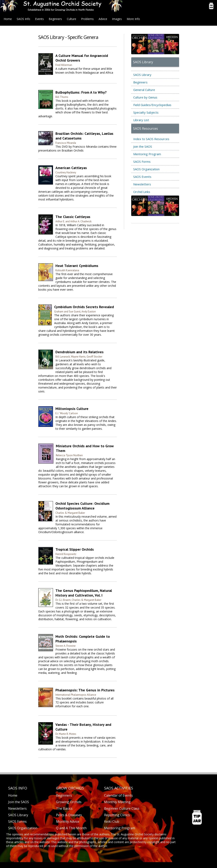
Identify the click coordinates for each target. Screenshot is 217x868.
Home (8, 19)
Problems (87, 19)
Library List (141, 120)
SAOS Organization (146, 169)
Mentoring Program (147, 154)
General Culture (144, 90)
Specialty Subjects (146, 112)
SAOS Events (142, 177)
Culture (72, 19)
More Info (133, 19)
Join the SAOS (143, 146)
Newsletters (142, 184)
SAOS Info (23, 19)
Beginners (55, 19)
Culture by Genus (145, 97)
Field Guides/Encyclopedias (152, 105)
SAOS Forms (142, 162)
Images (117, 19)
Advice (103, 19)
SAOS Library (142, 75)
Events (39, 19)
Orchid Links (142, 192)
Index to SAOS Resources (151, 139)
